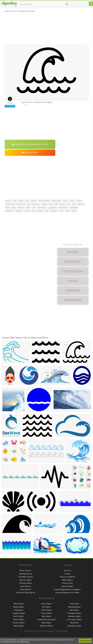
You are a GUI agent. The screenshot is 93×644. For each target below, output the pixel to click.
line (68, 204)
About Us (67, 570)
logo (74, 204)
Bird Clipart (74, 610)
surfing (27, 211)
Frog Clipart (19, 610)
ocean (62, 204)
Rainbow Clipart (46, 626)
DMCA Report (67, 580)
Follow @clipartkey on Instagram (67, 589)
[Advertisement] (46, 29)
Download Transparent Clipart (30, 144)
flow (67, 211)
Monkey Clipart (74, 616)
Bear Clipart (46, 623)
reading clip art (26, 574)
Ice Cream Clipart (74, 619)
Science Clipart (19, 623)
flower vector (10, 204)
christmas (19, 211)
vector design (56, 201)
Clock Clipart (46, 610)
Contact (67, 574)
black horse (36, 204)
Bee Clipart (46, 616)
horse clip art (26, 589)
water (8, 208)
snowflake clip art (26, 577)
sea (28, 204)
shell (34, 211)
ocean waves (42, 208)
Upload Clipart (67, 586)
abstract (34, 201)
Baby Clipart (19, 626)
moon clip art (26, 570)
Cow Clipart (74, 604)
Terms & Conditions (67, 577)
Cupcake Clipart (19, 613)
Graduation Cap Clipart (47, 619)
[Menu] (91, 4)
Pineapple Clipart (74, 613)
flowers (74, 211)
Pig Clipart (74, 623)
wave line (54, 211)
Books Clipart (19, 607)
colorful (40, 211)
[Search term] (44, 4)
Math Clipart (19, 604)
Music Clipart (19, 619)
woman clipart (26, 580)
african (65, 201)
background (53, 208)
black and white (44, 201)
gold (27, 201)
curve (28, 208)
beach (72, 201)
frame (21, 201)
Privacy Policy (67, 583)
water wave (10, 211)
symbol (8, 201)
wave (61, 211)
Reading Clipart (74, 607)
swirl (14, 208)
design (44, 204)
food (15, 201)
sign (47, 211)
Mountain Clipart (74, 626)
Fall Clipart (46, 607)
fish (34, 208)
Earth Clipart (19, 616)
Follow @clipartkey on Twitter (67, 593)
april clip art (26, 586)
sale (50, 204)
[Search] (67, 4)
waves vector (63, 208)
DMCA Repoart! (30, 153)
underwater (74, 208)
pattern (79, 201)
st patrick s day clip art (26, 593)
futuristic (81, 204)
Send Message (10, 106)
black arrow (21, 204)
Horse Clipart (46, 613)
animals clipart (26, 583)
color (56, 204)
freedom (21, 208)
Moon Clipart (46, 604)
